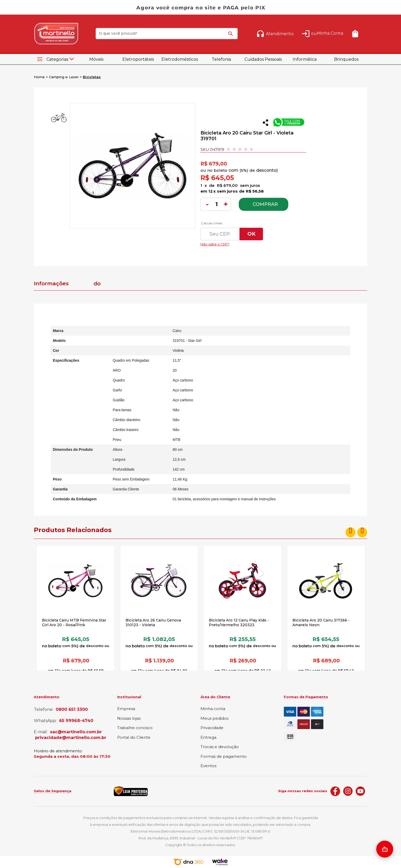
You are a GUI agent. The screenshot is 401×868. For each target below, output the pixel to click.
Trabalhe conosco (135, 728)
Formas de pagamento (224, 757)
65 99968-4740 (76, 721)
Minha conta (213, 709)
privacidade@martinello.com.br (71, 738)
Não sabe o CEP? (250, 243)
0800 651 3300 (72, 710)
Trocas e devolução (220, 747)
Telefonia (221, 59)
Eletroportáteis (138, 59)
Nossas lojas (129, 719)
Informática (305, 59)
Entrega (208, 738)
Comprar (265, 204)
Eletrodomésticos (180, 59)
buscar (231, 36)
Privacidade (212, 728)
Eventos (208, 766)
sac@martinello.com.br (76, 732)
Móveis (96, 59)
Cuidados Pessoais (263, 59)
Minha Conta (330, 33)
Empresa (126, 709)
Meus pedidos (214, 719)
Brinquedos (346, 59)
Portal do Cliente (134, 738)
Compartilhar (265, 123)
